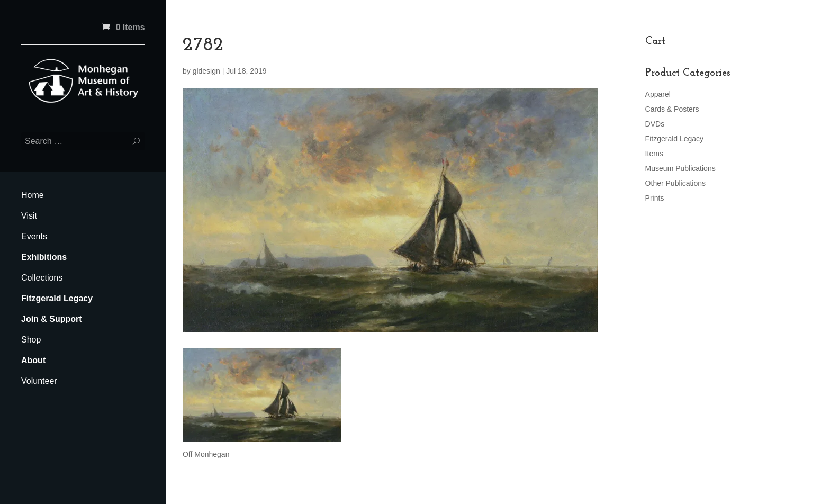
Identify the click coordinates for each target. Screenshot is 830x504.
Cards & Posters (672, 109)
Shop (31, 340)
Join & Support (52, 319)
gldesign (206, 71)
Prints (655, 198)
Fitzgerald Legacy (57, 298)
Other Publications (675, 183)
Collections (42, 278)
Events (34, 236)
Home (33, 195)
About (33, 360)
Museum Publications (680, 168)
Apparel (658, 94)
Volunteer (39, 381)
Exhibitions (44, 257)
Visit (29, 216)
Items (654, 154)
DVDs (655, 124)
